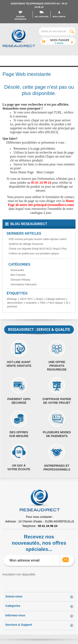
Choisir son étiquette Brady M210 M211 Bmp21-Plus (38, 249)
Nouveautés (17, 270)
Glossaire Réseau (20, 280)
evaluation (31, 303)
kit (67, 303)
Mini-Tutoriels (18, 275)
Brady (40, 299)
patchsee (12, 307)
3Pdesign (12, 299)
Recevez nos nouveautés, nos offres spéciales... (39, 543)
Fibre (43, 303)
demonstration (15, 303)
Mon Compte (45, 172)
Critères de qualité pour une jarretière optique (34, 254)
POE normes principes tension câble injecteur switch (38, 239)
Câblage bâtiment (55, 299)
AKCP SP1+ (27, 299)
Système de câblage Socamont (26, 244)
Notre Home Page (22, 172)
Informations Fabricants (24, 284)
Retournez (20, 148)
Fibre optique (56, 303)
